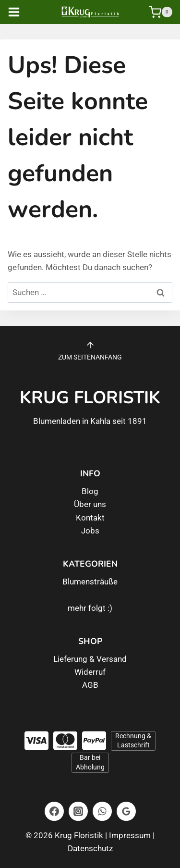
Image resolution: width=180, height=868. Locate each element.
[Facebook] (54, 811)
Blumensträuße (90, 582)
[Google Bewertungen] (126, 811)
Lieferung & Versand (90, 659)
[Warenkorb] (161, 12)
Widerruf (90, 672)
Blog (90, 491)
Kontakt (90, 518)
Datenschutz (90, 848)
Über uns (90, 504)
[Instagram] (78, 811)
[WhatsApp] (102, 811)
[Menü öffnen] (21, 12)
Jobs (90, 531)
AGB (90, 685)
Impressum (130, 835)
